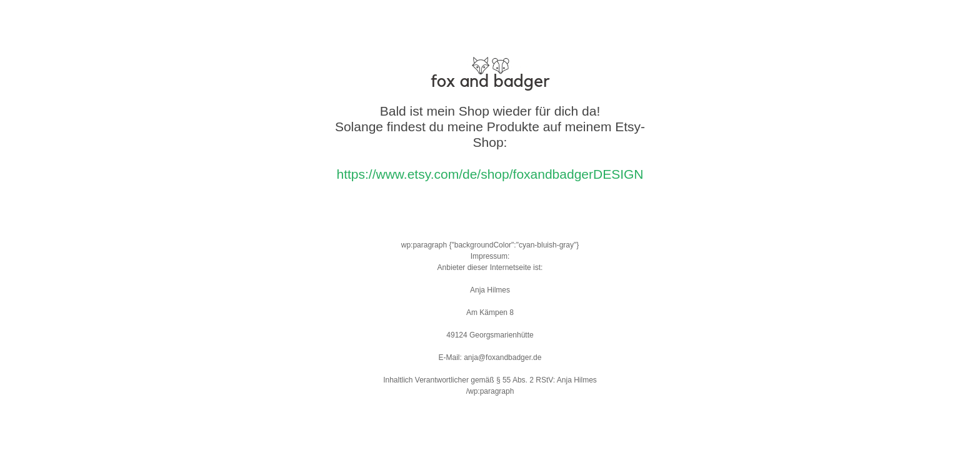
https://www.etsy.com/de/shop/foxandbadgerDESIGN (490, 174)
